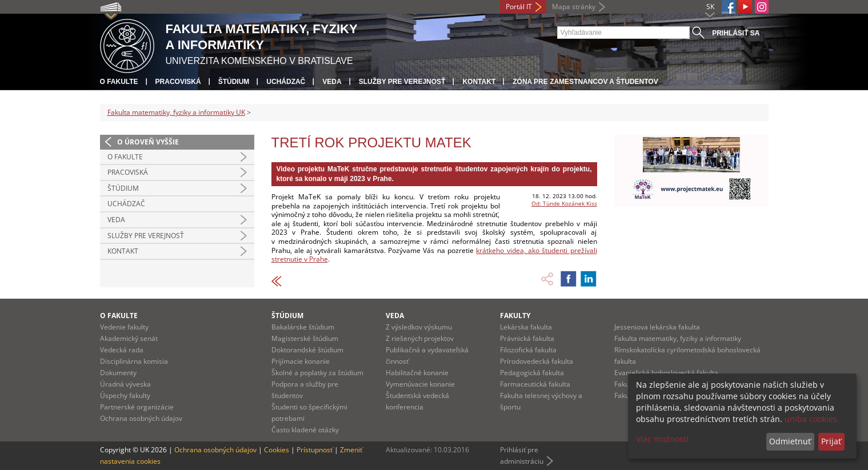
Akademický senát (129, 338)
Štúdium (234, 82)
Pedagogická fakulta (532, 373)
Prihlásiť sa (736, 33)
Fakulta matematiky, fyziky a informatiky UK (176, 112)
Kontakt (479, 82)
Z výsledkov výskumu (419, 327)
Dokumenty (118, 373)
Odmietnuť (790, 441)
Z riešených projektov (420, 338)
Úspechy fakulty (125, 395)
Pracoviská (178, 82)
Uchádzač (286, 82)
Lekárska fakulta (526, 327)
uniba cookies (811, 419)
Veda (332, 82)
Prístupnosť (315, 450)
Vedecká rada (122, 350)
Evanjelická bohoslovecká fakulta (666, 373)
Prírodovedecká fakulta (537, 361)
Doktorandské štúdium (307, 350)
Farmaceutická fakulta (535, 384)
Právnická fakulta (527, 338)
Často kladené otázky (305, 430)
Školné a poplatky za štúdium (317, 373)
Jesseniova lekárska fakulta (657, 327)
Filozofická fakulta (528, 350)
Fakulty (515, 316)
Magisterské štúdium (305, 338)
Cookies (277, 450)
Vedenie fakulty (124, 327)
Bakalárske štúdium (303, 327)
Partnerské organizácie (137, 407)
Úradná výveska (125, 384)
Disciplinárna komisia (134, 361)
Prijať (831, 441)
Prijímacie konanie (301, 361)
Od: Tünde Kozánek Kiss (564, 203)
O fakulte (119, 82)
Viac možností (662, 439)
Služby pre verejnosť (402, 82)
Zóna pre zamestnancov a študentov (585, 82)
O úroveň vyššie (148, 142)
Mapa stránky (574, 7)
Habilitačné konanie (417, 373)
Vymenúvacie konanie (420, 384)
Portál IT (519, 7)
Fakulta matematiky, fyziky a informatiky (678, 338)
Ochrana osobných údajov (141, 418)
